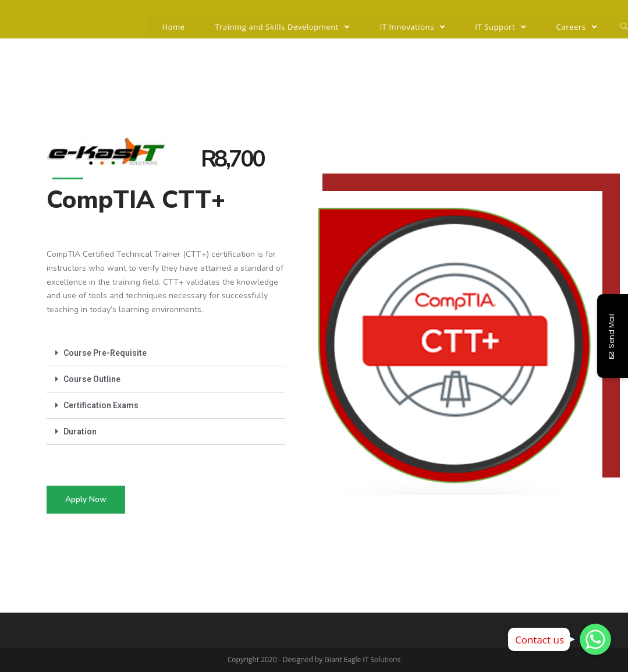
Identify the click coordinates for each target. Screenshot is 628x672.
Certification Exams (101, 405)
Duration (80, 432)
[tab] (166, 353)
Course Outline (92, 379)
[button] (86, 500)
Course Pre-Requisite (105, 353)
